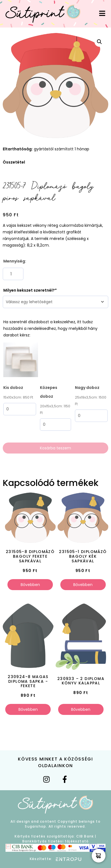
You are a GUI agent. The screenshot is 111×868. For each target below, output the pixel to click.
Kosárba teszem (55, 448)
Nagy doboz (87, 388)
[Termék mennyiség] (13, 274)
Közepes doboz (49, 392)
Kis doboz (13, 388)
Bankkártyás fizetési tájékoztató (55, 841)
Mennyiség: (15, 261)
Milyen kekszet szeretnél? (29, 290)
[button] (99, 42)
